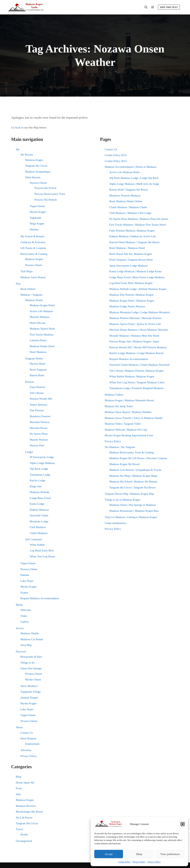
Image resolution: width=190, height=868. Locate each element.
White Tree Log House (42, 556)
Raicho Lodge (38, 480)
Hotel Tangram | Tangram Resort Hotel (131, 260)
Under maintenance (116, 523)
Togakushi (35, 218)
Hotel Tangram (38, 370)
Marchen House (39, 428)
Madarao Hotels (34, 300)
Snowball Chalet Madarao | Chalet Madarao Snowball (139, 365)
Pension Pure (37, 445)
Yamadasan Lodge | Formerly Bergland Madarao (136, 388)
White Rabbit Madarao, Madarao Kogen (132, 376)
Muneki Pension (39, 440)
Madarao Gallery (114, 395)
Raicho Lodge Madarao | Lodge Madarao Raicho (137, 353)
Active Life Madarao (41, 311)
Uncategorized (24, 841)
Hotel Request (28, 738)
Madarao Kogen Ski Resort (125, 464)
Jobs (18, 794)
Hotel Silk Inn (38, 323)
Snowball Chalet (39, 515)
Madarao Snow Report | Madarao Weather (128, 412)
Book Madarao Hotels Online (126, 201)
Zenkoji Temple (29, 698)
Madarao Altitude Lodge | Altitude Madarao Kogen (138, 289)
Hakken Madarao (39, 510)
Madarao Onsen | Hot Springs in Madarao (132, 505)
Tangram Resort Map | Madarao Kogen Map (129, 494)
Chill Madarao (38, 527)
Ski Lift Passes (24, 818)
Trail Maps (27, 271)
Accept (109, 854)
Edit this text (169, 7)
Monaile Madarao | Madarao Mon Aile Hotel (134, 336)
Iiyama (24, 593)
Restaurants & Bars (31, 657)
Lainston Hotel (38, 340)
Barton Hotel (37, 375)
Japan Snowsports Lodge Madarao (128, 266)
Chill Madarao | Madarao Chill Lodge (130, 213)
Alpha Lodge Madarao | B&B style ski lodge (134, 184)
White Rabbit (37, 545)
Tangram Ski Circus (36, 166)
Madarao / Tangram (31, 295)
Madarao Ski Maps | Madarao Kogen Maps (133, 476)
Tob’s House (37, 393)
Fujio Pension (37, 387)
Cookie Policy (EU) (116, 155)
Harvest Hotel (37, 364)
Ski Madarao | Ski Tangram (120, 447)
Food (19, 788)
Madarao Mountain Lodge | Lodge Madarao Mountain (139, 312)
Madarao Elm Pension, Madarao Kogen (131, 295)
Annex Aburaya (39, 405)
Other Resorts (33, 177)
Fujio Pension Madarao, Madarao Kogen (132, 231)
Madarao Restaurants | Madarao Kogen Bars (134, 511)
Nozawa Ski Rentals (46, 200)
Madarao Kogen (34, 160)
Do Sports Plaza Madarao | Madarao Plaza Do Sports (139, 219)
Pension (30, 382)
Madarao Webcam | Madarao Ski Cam (126, 430)
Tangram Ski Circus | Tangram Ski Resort (132, 487)
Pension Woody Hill (41, 399)
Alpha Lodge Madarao (42, 463)
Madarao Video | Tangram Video (123, 424)
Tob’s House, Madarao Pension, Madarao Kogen (136, 371)
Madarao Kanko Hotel (42, 346)
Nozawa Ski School (45, 188)
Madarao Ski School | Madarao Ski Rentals (133, 482)
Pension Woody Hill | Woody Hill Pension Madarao (138, 347)
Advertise (26, 750)
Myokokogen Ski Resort (29, 812)
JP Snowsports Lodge (42, 457)
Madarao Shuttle (30, 633)
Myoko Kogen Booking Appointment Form (129, 435)
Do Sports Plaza (39, 434)
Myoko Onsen (33, 679)
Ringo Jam (36, 486)
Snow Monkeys (29, 686)
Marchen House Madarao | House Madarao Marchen (139, 330)
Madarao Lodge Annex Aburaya (127, 306)
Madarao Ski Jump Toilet (119, 406)
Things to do (27, 663)
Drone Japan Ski (25, 783)
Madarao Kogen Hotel (42, 305)
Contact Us (27, 733)
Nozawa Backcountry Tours (50, 194)
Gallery (25, 622)
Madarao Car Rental (32, 639)
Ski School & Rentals (32, 236)
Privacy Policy (139, 862)
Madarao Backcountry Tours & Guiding (131, 452)
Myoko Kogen (38, 212)
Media (19, 605)
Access (20, 628)
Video (24, 616)
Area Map (26, 645)
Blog (18, 777)
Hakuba (34, 229)
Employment (32, 744)
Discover (21, 652)
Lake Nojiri (27, 581)
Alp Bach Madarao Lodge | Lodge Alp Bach (134, 178)
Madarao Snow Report (33, 277)
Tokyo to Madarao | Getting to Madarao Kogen (131, 517)
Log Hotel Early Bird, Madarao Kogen (131, 283)
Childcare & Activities (33, 242)
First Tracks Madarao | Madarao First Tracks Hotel (137, 225)
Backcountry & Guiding (34, 254)
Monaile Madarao (40, 317)
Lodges (29, 452)
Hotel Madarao (38, 352)
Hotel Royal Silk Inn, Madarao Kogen (131, 254)
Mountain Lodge (39, 521)
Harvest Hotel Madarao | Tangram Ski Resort (134, 242)
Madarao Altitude (39, 492)
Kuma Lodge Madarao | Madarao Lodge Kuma (135, 271)
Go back (16, 128)
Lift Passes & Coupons (33, 248)
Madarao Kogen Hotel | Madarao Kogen (132, 301)
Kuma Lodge (37, 504)
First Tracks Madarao (42, 335)
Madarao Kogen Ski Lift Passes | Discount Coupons (138, 458)
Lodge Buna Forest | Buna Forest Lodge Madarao (137, 277)
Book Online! (28, 289)
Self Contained (33, 539)
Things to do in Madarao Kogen (122, 500)
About (19, 727)
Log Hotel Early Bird (42, 550)
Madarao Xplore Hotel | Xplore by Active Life (135, 324)
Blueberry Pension (40, 416)
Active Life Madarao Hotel (124, 172)
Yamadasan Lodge (40, 475)
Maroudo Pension (40, 422)
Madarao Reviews (26, 806)
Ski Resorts (27, 155)
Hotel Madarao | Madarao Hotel (127, 248)
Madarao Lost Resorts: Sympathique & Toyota (135, 470)
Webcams (26, 610)
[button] (183, 824)
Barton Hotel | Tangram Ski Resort (129, 190)
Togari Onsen (37, 206)
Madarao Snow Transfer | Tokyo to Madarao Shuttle (134, 418)
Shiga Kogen (37, 224)
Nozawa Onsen (38, 183)
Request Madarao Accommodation (40, 598)
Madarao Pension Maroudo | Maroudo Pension (135, 318)
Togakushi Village (31, 692)
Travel (19, 829)
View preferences (170, 854)
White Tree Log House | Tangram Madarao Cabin (137, 382)
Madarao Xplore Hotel (42, 329)
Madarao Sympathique (38, 172)
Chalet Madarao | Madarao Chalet (128, 207)
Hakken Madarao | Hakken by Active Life (133, 236)
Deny (139, 854)
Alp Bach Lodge (39, 469)
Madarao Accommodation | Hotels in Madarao (130, 167)
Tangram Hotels (34, 358)
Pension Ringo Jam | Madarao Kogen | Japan (134, 341)
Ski (18, 149)
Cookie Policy (125, 862)
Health (24, 834)
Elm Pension (37, 410)
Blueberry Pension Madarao (125, 196)
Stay (18, 284)
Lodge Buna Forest (40, 498)
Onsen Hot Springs (31, 668)
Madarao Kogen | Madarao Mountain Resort (129, 400)
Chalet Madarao (39, 533)
